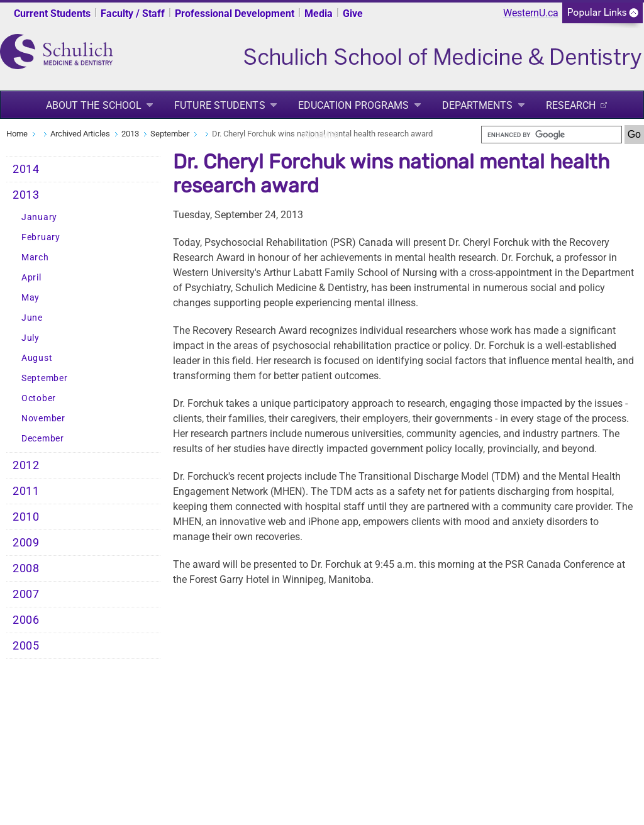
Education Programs (354, 105)
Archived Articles (80, 134)
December (43, 439)
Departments (478, 105)
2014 (26, 169)
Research (571, 105)
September (170, 134)
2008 (26, 568)
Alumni (321, 135)
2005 (26, 646)
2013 (130, 134)
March (35, 257)
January (39, 217)
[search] (552, 135)
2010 (26, 517)
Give (353, 14)
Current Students (52, 14)
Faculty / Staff (133, 14)
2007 (26, 594)
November (43, 418)
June (32, 318)
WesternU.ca (531, 13)
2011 (26, 491)
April (31, 278)
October (39, 398)
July (31, 338)
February (41, 237)
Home (17, 134)
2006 (26, 620)
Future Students (220, 105)
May (31, 298)
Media (319, 14)
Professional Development (235, 14)
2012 (26, 465)
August (37, 358)
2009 (26, 543)
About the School (94, 105)
